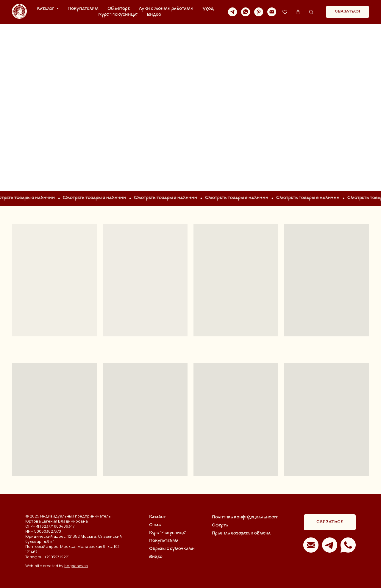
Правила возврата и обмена (241, 533)
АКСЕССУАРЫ (317, 100)
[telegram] (232, 12)
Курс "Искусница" (118, 15)
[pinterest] (259, 12)
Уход (208, 9)
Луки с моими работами (166, 9)
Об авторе (119, 9)
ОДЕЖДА (63, 100)
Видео (154, 15)
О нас (155, 525)
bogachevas (76, 566)
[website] (285, 12)
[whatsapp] (246, 12)
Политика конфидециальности (245, 517)
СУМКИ (190, 100)
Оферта (220, 525)
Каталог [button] (46, 9)
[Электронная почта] (272, 12)
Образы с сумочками (172, 549)
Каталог (157, 517)
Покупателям (83, 9)
